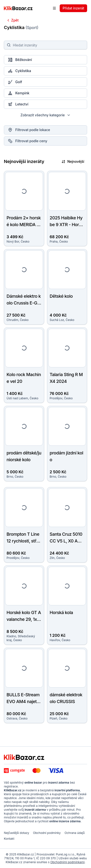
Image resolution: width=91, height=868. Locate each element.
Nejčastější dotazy (17, 833)
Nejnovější (73, 161)
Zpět (12, 20)
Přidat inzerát (73, 8)
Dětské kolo (61, 296)
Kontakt (9, 839)
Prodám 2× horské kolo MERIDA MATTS (24, 225)
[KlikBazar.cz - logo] (24, 757)
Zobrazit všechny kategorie (45, 115)
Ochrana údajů (75, 833)
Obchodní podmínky (47, 833)
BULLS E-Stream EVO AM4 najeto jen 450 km (24, 701)
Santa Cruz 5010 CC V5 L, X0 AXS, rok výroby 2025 (67, 541)
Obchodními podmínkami (67, 862)
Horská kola (61, 612)
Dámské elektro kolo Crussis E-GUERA (24, 303)
